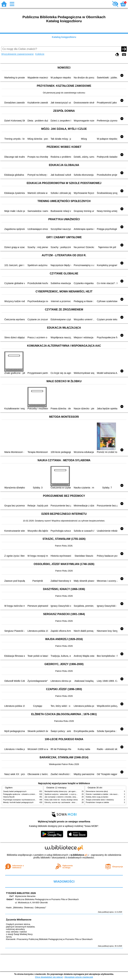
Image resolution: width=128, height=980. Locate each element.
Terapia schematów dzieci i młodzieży (100, 800)
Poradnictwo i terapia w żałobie (97, 802)
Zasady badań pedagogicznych (15, 791)
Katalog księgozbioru (64, 37)
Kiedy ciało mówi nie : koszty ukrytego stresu (61, 800)
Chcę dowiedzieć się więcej (49, 977)
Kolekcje (40, 54)
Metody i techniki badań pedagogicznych (18, 802)
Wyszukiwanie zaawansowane (17, 54)
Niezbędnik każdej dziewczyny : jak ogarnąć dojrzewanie (66, 791)
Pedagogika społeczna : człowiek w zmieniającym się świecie (26, 794)
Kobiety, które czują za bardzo (97, 797)
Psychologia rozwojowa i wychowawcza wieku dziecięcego (25, 800)
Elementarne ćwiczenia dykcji (97, 791)
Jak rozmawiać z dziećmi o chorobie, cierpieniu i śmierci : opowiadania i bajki (73, 797)
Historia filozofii (9, 797)
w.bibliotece (79, 855)
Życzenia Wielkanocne (19, 920)
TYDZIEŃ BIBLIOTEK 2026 (21, 893)
